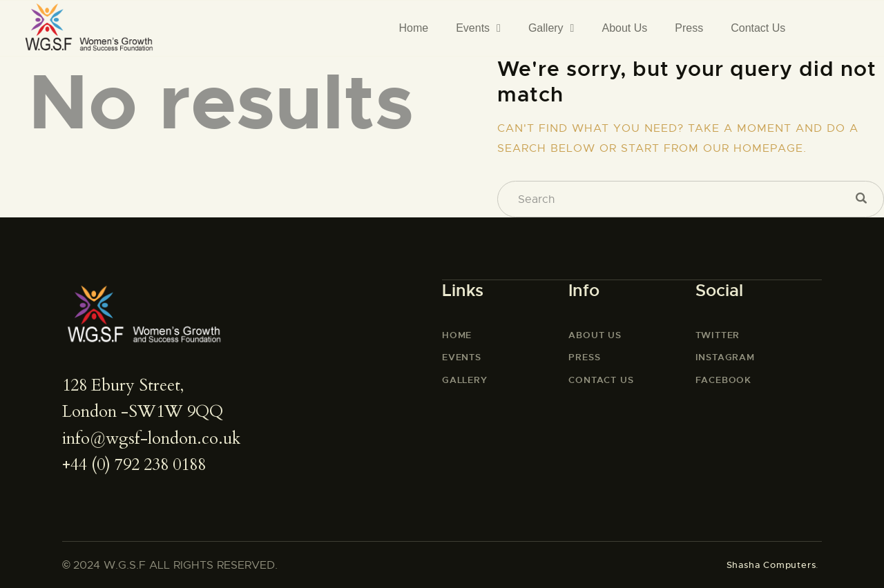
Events (478, 28)
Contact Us (758, 28)
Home (413, 28)
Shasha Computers (771, 565)
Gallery (551, 28)
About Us (624, 28)
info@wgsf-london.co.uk (151, 439)
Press (689, 28)
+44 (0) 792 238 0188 (134, 465)
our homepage (753, 148)
